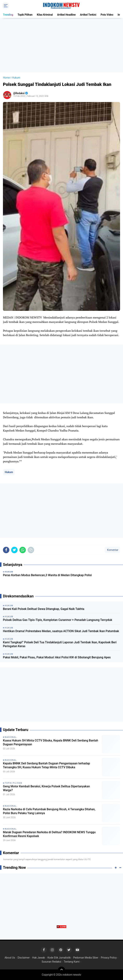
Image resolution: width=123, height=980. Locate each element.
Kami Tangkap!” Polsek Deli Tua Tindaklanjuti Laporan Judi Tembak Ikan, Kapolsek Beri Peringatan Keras (60, 644)
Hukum (9, 472)
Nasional (11, 737)
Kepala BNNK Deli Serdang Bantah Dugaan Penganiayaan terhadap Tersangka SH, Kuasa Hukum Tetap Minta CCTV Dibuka (46, 765)
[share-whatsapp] (23, 550)
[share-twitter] (14, 550)
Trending (8, 15)
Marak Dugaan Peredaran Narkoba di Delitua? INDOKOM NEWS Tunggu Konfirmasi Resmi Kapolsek (49, 834)
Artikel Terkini (88, 15)
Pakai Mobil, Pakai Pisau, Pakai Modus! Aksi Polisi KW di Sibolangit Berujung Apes (57, 657)
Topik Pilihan (25, 15)
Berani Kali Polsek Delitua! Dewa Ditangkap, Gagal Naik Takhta (44, 609)
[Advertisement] (61, 45)
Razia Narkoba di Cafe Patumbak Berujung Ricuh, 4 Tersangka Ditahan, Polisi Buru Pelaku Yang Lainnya (49, 811)
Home (6, 78)
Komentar (112, 550)
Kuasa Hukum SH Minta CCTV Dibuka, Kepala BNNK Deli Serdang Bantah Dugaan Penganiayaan (51, 742)
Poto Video (107, 15)
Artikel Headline (66, 15)
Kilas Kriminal (45, 15)
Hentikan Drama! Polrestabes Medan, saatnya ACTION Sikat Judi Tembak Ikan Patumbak (61, 631)
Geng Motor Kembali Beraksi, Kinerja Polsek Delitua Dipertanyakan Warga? (46, 788)
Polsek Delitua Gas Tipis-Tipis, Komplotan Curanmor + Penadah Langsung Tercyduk (58, 620)
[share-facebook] (6, 550)
